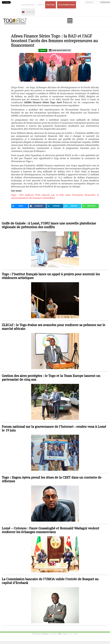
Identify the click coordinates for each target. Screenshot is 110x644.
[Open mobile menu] (70, 21)
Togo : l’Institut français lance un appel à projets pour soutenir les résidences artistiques (51, 276)
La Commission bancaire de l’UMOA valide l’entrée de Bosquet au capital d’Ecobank (50, 581)
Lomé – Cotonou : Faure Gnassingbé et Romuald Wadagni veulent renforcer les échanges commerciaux (51, 530)
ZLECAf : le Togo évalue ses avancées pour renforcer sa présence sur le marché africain (54, 327)
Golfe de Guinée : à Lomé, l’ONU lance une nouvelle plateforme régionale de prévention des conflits (49, 225)
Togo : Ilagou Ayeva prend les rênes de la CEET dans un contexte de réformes (52, 479)
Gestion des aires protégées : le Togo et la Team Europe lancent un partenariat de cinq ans (51, 378)
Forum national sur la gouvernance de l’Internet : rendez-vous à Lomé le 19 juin (54, 428)
